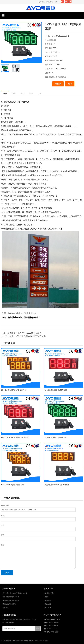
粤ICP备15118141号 (41, 641)
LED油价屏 (47, 608)
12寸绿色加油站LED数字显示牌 (31, 336)
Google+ (70, 2)
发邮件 (58, 84)
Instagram (74, 2)
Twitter (66, 2)
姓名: (3, 515)
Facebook (62, 2)
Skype (82, 2)
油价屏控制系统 (49, 593)
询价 (56, 2)
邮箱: (3, 525)
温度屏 (46, 597)
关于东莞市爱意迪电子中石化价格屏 (15, 593)
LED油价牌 (47, 604)
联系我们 (50, 2)
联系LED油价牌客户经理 (11, 597)
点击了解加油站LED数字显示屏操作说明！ (21, 318)
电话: (3, 535)
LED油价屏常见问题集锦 (11, 600)
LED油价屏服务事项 (9, 604)
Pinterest (78, 2)
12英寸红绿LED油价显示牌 (29, 333)
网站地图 (5, 608)
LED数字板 (47, 600)
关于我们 (41, 2)
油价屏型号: (5, 506)
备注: (3, 545)
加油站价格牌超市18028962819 (24, 641)
